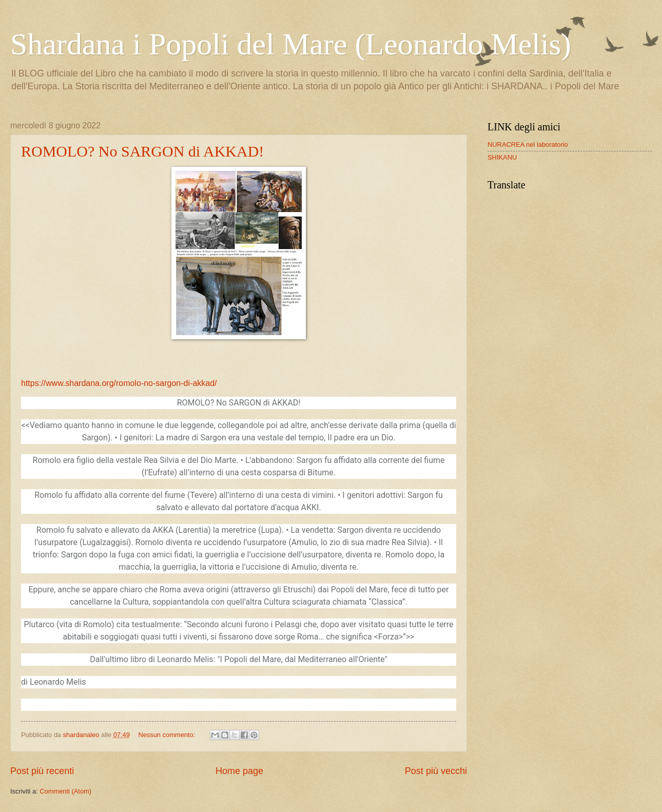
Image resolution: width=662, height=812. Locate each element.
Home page (239, 771)
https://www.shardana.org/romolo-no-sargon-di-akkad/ (119, 383)
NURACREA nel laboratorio (528, 144)
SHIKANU (502, 157)
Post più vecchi (436, 771)
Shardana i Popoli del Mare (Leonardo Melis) (291, 44)
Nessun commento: (168, 735)
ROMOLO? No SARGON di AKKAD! (142, 151)
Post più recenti (42, 771)
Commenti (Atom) (65, 791)
